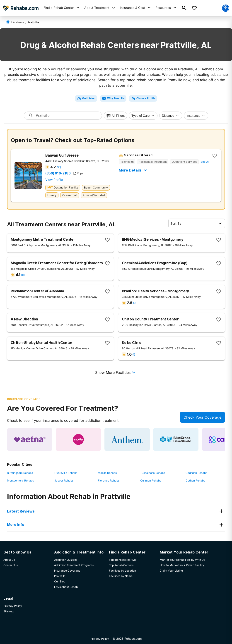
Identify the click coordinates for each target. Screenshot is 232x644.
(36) (59, 167)
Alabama (19, 22)
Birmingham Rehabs (20, 473)
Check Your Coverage (202, 417)
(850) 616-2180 (58, 173)
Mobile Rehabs (107, 473)
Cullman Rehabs (151, 481)
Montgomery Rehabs (20, 481)
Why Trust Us (113, 98)
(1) (134, 354)
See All (205, 162)
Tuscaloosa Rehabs (153, 473)
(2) (134, 303)
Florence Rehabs (109, 481)
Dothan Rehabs (195, 481)
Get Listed (86, 98)
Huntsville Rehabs (66, 473)
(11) (23, 275)
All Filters (116, 116)
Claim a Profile (143, 98)
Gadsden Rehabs (196, 473)
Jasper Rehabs (64, 481)
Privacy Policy (100, 639)
